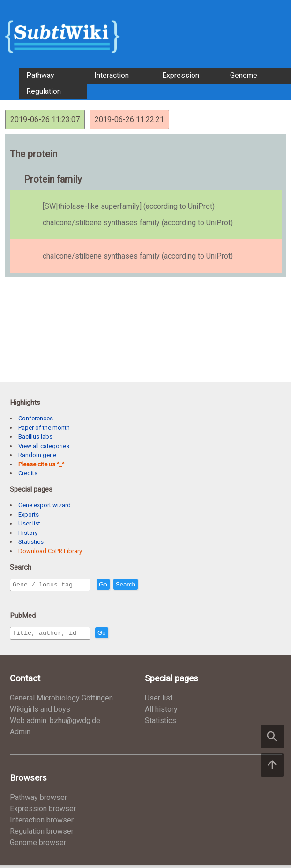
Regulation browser (42, 834)
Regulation (44, 91)
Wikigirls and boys (40, 712)
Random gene (37, 455)
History (28, 533)
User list (29, 523)
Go (123, 585)
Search (146, 585)
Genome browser (38, 845)
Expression (181, 75)
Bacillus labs (35, 437)
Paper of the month (44, 428)
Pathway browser (38, 800)
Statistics (31, 542)
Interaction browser (42, 823)
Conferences (36, 418)
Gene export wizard (45, 505)
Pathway (40, 75)
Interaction (112, 75)
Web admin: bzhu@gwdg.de (55, 723)
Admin (20, 735)
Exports (29, 514)
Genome (244, 75)
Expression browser (43, 811)
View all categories (44, 446)
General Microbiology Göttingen (61, 701)
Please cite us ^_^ (41, 464)
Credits (28, 473)
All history (161, 712)
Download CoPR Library (50, 551)
